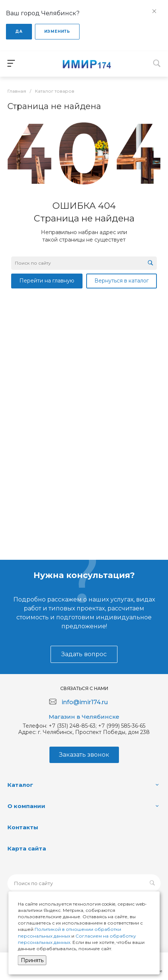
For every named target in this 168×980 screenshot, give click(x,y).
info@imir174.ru (85, 702)
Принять (32, 960)
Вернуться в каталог (122, 281)
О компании (26, 806)
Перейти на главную (47, 281)
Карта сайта (27, 848)
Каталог (20, 785)
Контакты (23, 827)
